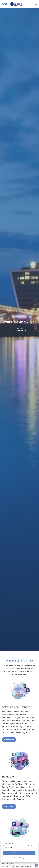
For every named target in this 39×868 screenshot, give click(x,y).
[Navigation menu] (36, 4)
